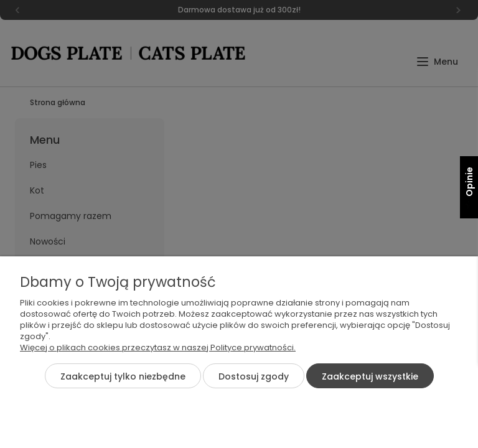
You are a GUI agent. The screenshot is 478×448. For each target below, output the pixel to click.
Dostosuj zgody (254, 376)
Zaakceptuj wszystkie (370, 376)
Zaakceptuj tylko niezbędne (123, 376)
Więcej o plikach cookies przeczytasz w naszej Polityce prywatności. (158, 348)
